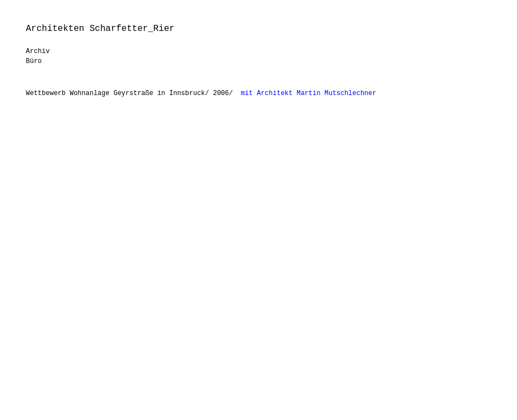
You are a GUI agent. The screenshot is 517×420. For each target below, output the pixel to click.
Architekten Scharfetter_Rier (100, 29)
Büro (34, 61)
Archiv (38, 51)
